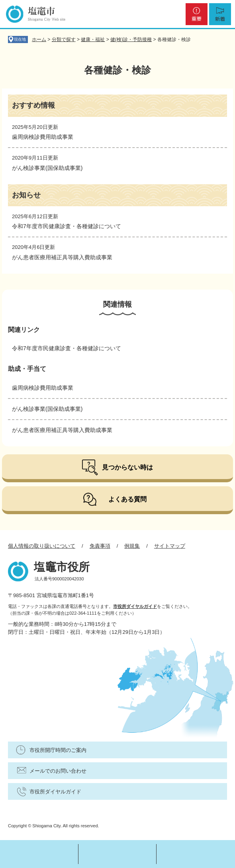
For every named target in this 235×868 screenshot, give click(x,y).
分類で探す (64, 39)
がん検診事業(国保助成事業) (47, 168)
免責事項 (100, 546)
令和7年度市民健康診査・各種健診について (67, 226)
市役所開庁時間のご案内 (58, 750)
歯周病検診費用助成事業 (43, 137)
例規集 (132, 546)
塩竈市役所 (62, 567)
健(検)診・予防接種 (131, 39)
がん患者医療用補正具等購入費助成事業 (62, 257)
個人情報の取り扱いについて (42, 546)
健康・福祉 (93, 39)
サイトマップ (170, 546)
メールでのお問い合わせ (58, 771)
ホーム (39, 39)
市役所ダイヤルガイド (135, 606)
